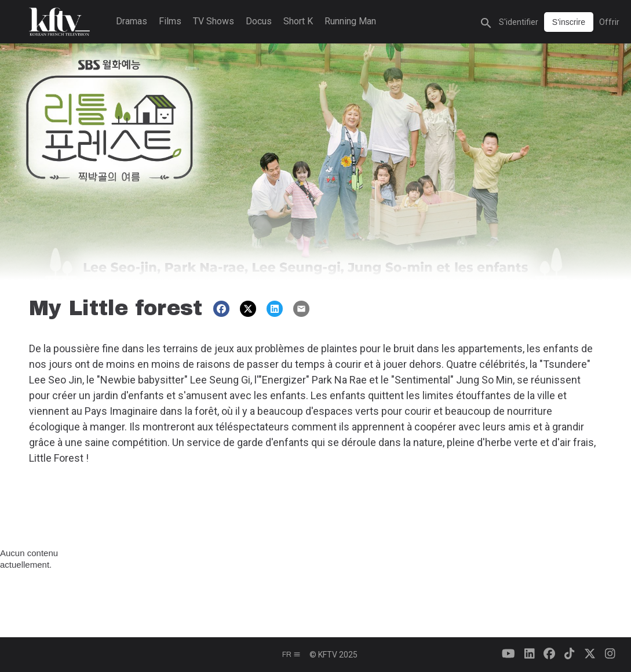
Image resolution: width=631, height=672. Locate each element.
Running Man (350, 21)
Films (170, 21)
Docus (259, 21)
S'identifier (519, 22)
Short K (298, 21)
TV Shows (214, 21)
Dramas (132, 21)
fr (291, 655)
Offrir (609, 22)
